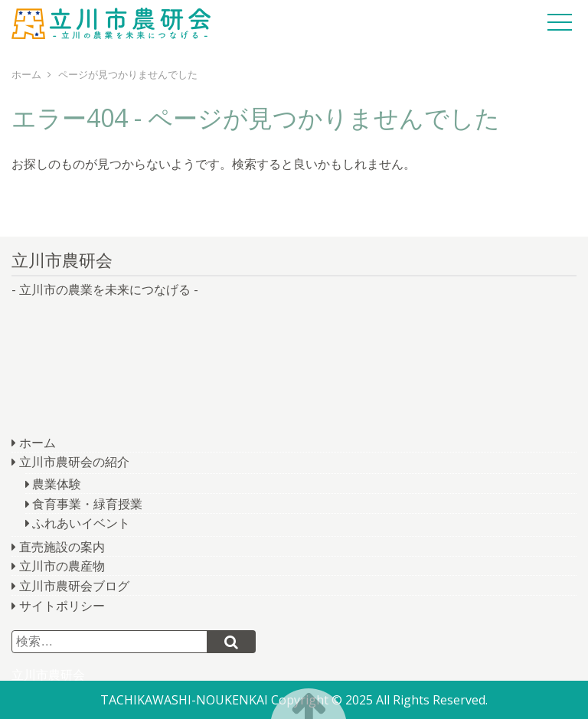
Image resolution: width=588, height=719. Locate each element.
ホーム (38, 443)
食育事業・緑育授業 (87, 504)
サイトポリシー (62, 606)
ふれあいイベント (81, 523)
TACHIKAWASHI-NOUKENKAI (184, 700)
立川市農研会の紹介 (74, 462)
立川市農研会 (111, 23)
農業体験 (57, 484)
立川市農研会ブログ (74, 586)
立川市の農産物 (62, 566)
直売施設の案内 (62, 547)
